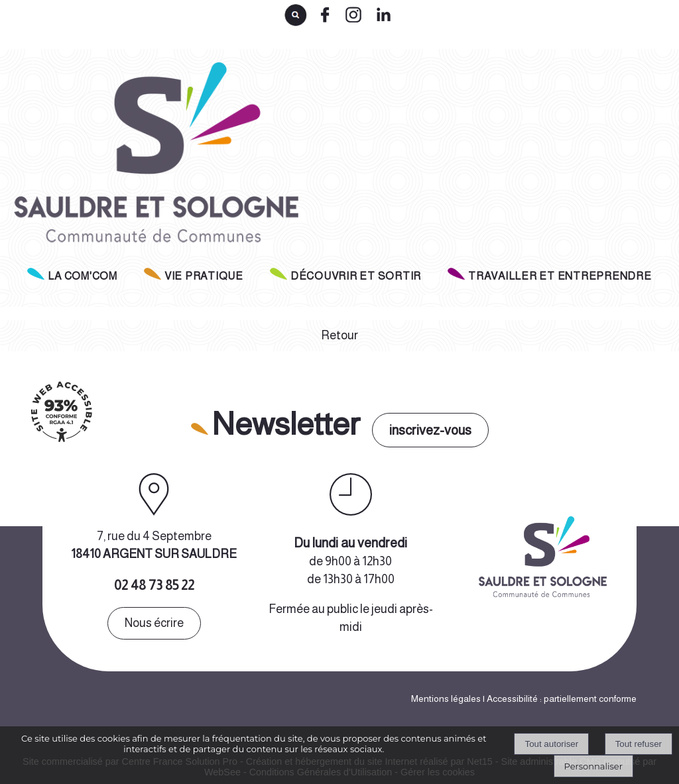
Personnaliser (593, 766)
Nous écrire (154, 623)
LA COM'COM (83, 276)
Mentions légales (446, 699)
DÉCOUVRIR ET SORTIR (356, 276)
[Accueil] (153, 158)
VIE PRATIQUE (204, 276)
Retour (339, 335)
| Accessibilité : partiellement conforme (559, 699)
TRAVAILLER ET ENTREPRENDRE (560, 276)
